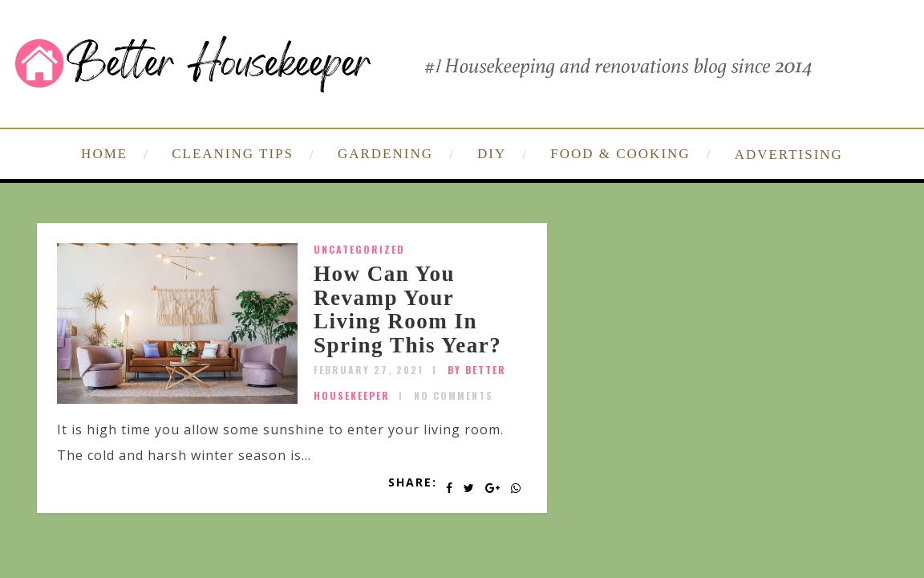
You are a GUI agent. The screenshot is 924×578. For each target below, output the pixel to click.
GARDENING (385, 154)
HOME (104, 154)
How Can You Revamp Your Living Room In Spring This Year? (407, 309)
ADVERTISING (789, 155)
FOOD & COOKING (620, 154)
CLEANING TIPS (233, 154)
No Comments (454, 395)
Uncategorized (359, 249)
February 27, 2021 (369, 370)
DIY (492, 154)
